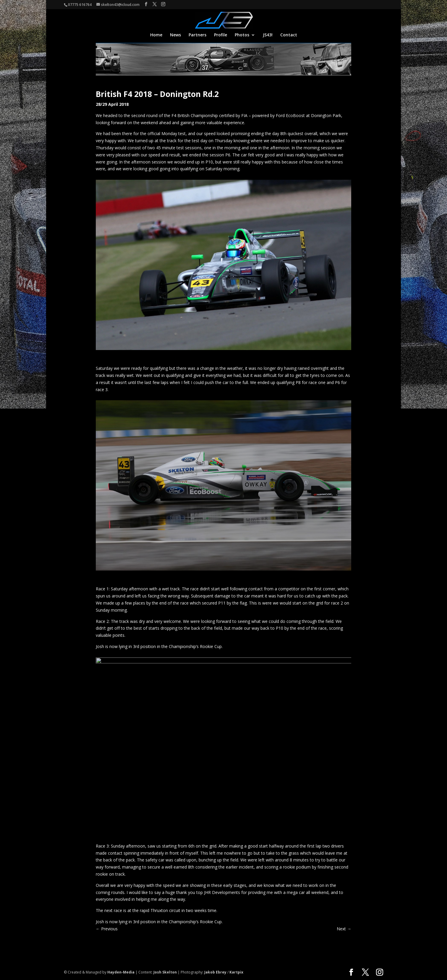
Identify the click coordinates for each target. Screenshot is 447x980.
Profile (221, 35)
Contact (289, 35)
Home (156, 35)
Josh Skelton (165, 972)
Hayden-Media (121, 972)
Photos (242, 35)
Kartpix (236, 972)
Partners (197, 35)
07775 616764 (80, 5)
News (175, 35)
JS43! (268, 35)
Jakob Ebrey (215, 972)
